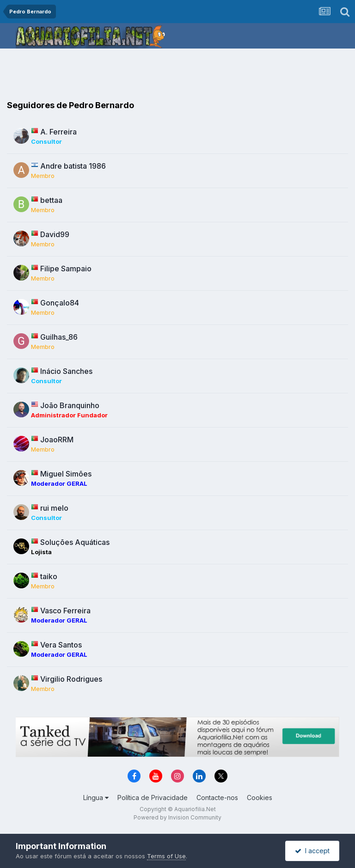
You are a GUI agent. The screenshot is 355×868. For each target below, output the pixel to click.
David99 (55, 234)
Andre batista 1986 (73, 166)
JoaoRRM (57, 440)
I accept (312, 851)
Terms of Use (166, 856)
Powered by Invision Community (177, 817)
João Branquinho (70, 405)
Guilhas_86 (59, 337)
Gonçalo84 (60, 303)
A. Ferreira (58, 132)
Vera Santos (61, 645)
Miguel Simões (66, 474)
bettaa (51, 200)
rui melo (54, 508)
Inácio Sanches (66, 371)
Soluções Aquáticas (75, 542)
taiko (49, 576)
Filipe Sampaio (66, 269)
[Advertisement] (177, 76)
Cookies (260, 798)
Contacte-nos (217, 798)
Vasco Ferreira (65, 611)
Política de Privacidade (153, 798)
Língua (96, 798)
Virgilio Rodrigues (71, 679)
